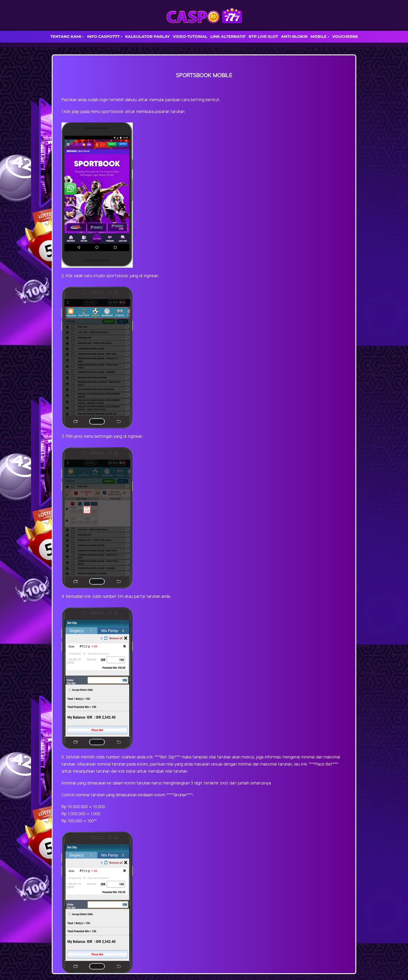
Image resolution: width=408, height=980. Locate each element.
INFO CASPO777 (103, 36)
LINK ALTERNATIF (228, 36)
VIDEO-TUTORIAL (190, 36)
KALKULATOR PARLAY (148, 36)
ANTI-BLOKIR (294, 36)
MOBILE (318, 36)
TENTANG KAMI (66, 36)
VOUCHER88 (345, 36)
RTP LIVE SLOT (263, 36)
